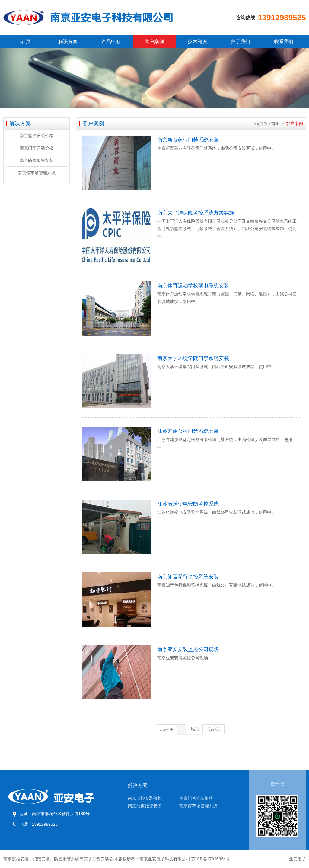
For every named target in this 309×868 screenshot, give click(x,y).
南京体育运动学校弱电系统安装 (193, 286)
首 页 (25, 42)
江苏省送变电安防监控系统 (188, 504)
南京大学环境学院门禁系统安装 (193, 358)
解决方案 (68, 42)
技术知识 (197, 42)
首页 (276, 124)
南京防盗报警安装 (37, 160)
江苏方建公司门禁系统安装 (188, 431)
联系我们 (284, 42)
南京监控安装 (16, 859)
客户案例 (154, 42)
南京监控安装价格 (37, 136)
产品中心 (111, 42)
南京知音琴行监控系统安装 (188, 577)
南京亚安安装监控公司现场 (188, 649)
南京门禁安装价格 (37, 148)
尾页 (195, 729)
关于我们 (241, 42)
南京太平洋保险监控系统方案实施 (196, 213)
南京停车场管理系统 (37, 173)
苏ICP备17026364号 (211, 859)
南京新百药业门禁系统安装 (188, 140)
